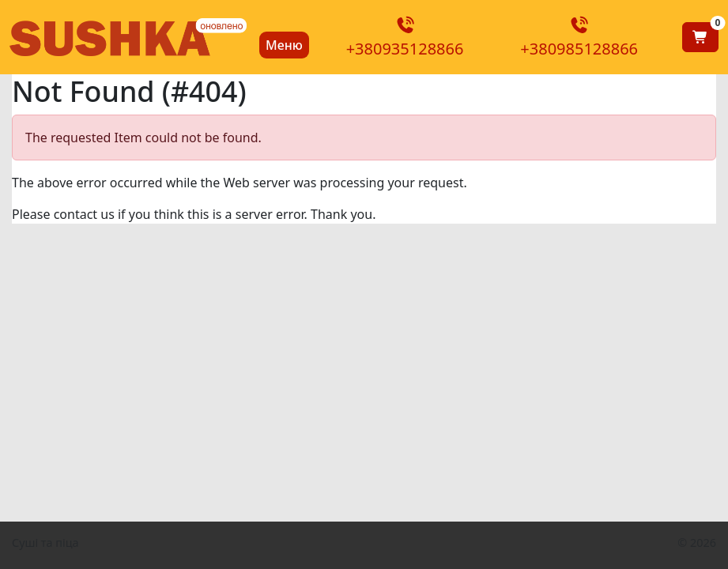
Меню (284, 45)
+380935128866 (405, 39)
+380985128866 (579, 39)
